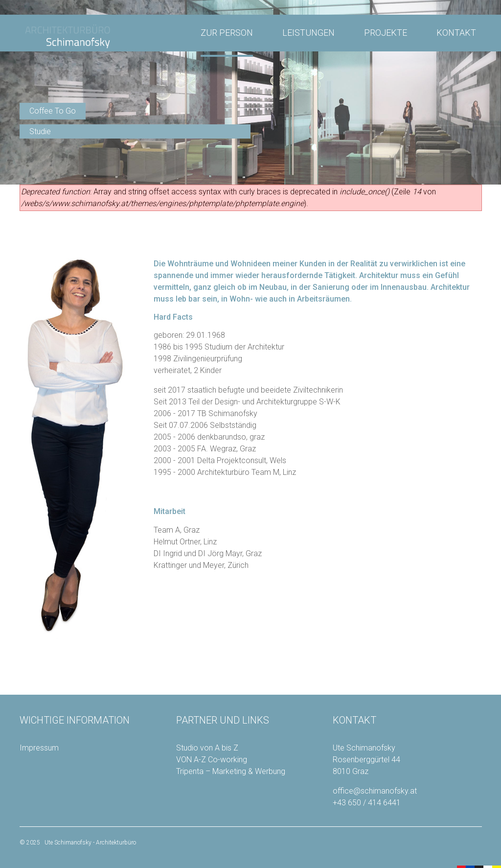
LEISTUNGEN (308, 33)
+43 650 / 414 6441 (367, 803)
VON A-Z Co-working (212, 760)
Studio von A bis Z (207, 748)
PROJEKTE (386, 33)
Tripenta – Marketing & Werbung (231, 771)
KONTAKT (456, 33)
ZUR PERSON (227, 33)
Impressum (39, 748)
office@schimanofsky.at (375, 791)
